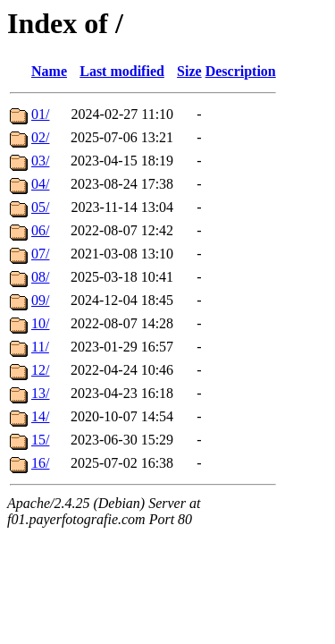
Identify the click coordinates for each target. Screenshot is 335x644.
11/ (40, 347)
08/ (40, 277)
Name (49, 71)
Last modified (122, 71)
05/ (40, 207)
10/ (40, 323)
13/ (40, 393)
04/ (40, 184)
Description (241, 71)
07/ (40, 254)
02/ (40, 137)
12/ (40, 370)
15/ (40, 440)
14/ (40, 416)
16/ (40, 463)
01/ (40, 114)
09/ (40, 300)
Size (189, 71)
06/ (40, 230)
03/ (40, 161)
